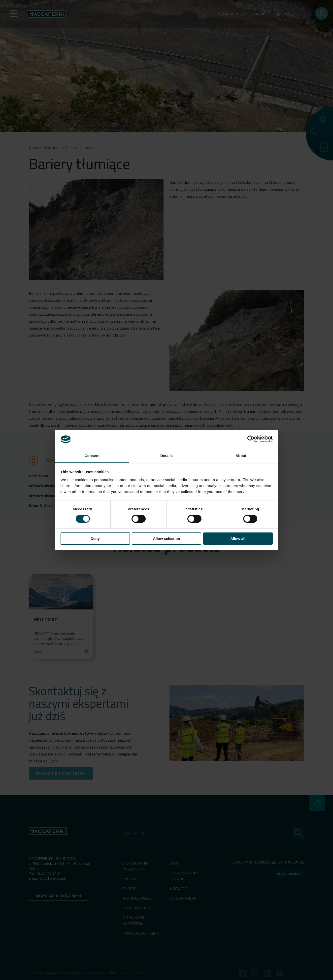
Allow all (238, 539)
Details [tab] (166, 456)
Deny (95, 539)
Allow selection (166, 539)
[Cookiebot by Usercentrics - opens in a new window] (251, 439)
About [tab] (241, 456)
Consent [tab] (92, 456)
